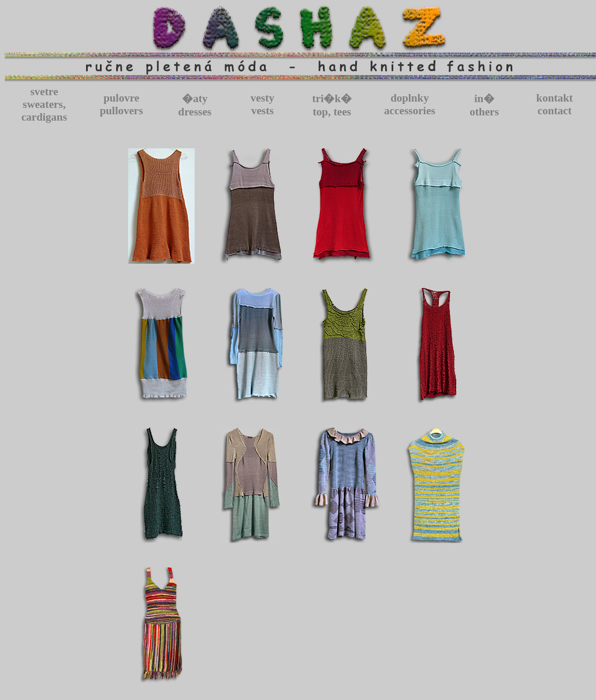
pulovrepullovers (122, 104)
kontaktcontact (555, 104)
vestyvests (262, 104)
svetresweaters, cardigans (44, 104)
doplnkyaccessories (410, 104)
